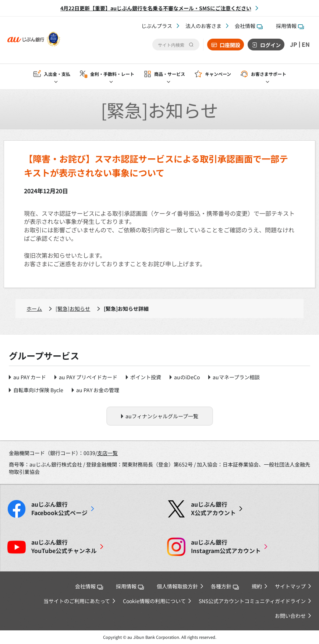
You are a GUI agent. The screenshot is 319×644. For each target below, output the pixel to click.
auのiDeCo (187, 377)
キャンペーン (218, 74)
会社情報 (249, 26)
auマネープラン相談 (236, 377)
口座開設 (230, 45)
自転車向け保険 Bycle (38, 390)
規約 (257, 586)
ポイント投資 (146, 377)
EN (306, 45)
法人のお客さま (203, 26)
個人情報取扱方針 (177, 586)
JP (294, 45)
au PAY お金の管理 (98, 390)
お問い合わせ (290, 616)
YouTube (64, 546)
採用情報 (290, 26)
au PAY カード (30, 377)
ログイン (270, 45)
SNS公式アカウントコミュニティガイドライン (252, 601)
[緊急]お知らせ (73, 309)
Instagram (226, 546)
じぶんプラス (157, 26)
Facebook (59, 508)
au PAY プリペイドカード (88, 377)
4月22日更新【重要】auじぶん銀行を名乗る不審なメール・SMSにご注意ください (156, 8)
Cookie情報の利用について (154, 601)
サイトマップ (290, 586)
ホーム (34, 309)
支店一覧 (107, 453)
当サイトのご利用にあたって (77, 601)
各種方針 (225, 586)
